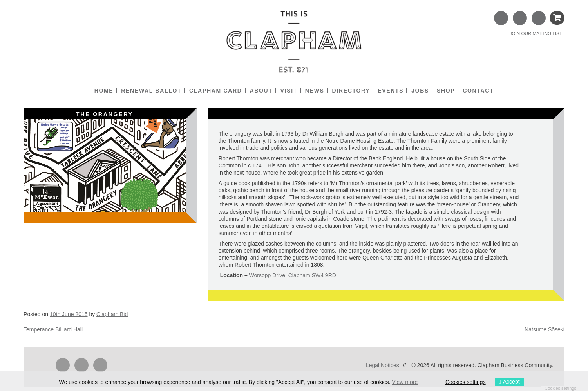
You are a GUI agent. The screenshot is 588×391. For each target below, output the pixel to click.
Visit (289, 91)
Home (104, 91)
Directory (351, 91)
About (261, 91)
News (315, 91)
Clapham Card (215, 91)
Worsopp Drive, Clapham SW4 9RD (293, 275)
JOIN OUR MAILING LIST (536, 33)
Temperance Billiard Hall (53, 329)
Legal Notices (383, 365)
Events (391, 91)
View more (405, 382)
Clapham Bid (112, 314)
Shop (446, 91)
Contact (478, 91)
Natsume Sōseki (545, 329)
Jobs (420, 91)
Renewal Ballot (151, 91)
